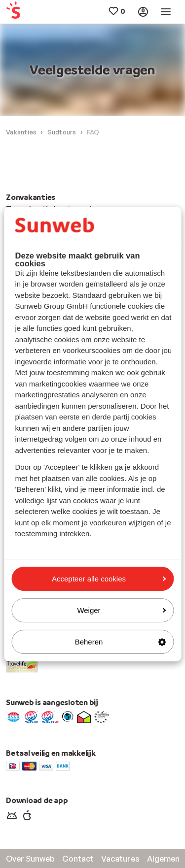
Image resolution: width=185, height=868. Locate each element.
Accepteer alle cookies (109, 579)
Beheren (120, 642)
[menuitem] (20, 12)
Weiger (121, 610)
